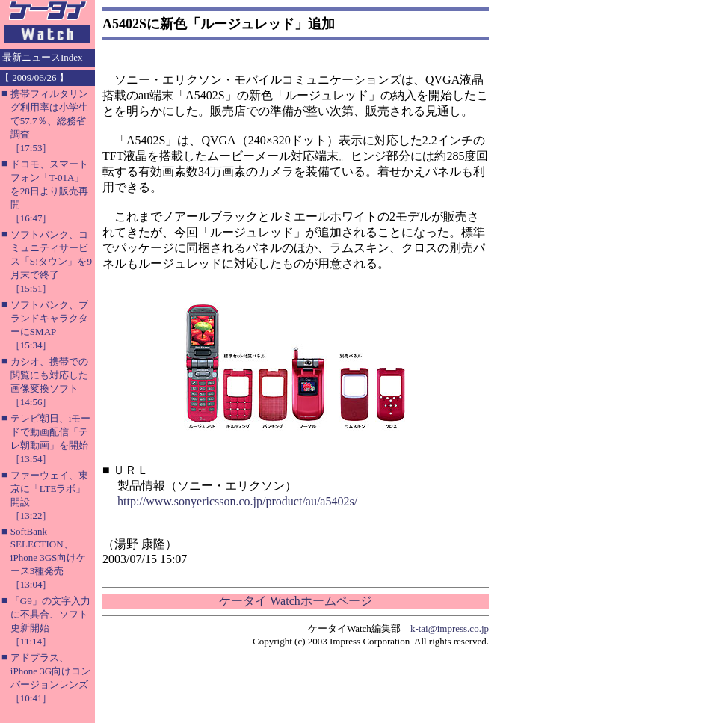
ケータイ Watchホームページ (295, 601)
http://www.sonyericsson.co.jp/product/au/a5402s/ (237, 501)
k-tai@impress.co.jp (450, 628)
